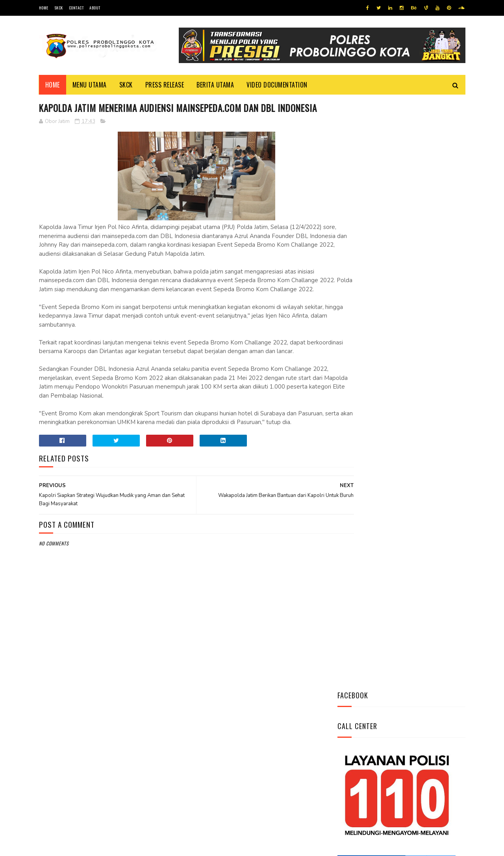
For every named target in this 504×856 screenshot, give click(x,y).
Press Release (165, 85)
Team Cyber (72, 846)
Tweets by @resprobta (372, 303)
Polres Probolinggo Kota (136, 846)
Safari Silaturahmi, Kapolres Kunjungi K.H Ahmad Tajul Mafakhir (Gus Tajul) (421, 435)
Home (44, 8)
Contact (76, 8)
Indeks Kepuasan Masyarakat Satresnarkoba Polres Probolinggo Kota (423, 395)
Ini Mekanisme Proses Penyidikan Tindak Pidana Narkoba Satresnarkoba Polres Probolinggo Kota (419, 355)
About (95, 8)
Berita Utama (215, 85)
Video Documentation (277, 85)
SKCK (59, 8)
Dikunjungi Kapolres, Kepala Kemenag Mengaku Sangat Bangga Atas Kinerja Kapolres (423, 479)
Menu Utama (90, 85)
